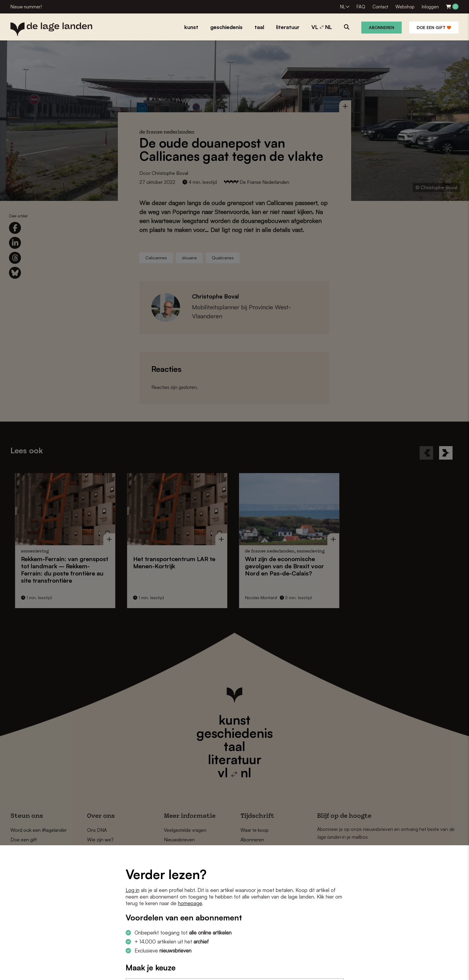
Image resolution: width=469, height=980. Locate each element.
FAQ (361, 7)
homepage (190, 903)
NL (343, 7)
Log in (133, 890)
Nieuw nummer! (26, 7)
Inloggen (430, 7)
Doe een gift (434, 27)
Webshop (405, 7)
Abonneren (382, 27)
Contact (380, 7)
